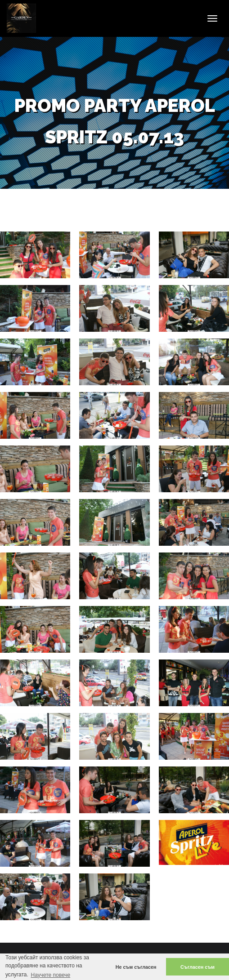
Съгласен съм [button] (198, 967)
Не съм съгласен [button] (136, 967)
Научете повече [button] (50, 975)
